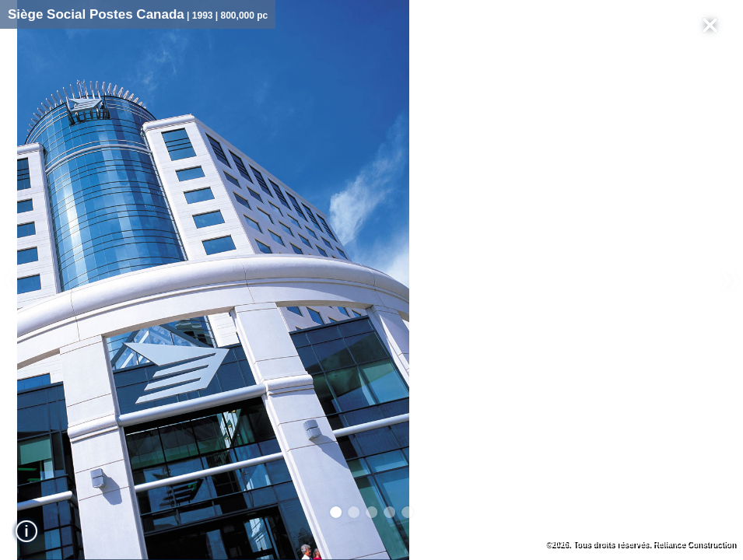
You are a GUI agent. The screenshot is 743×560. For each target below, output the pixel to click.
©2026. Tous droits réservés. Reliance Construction (641, 544)
